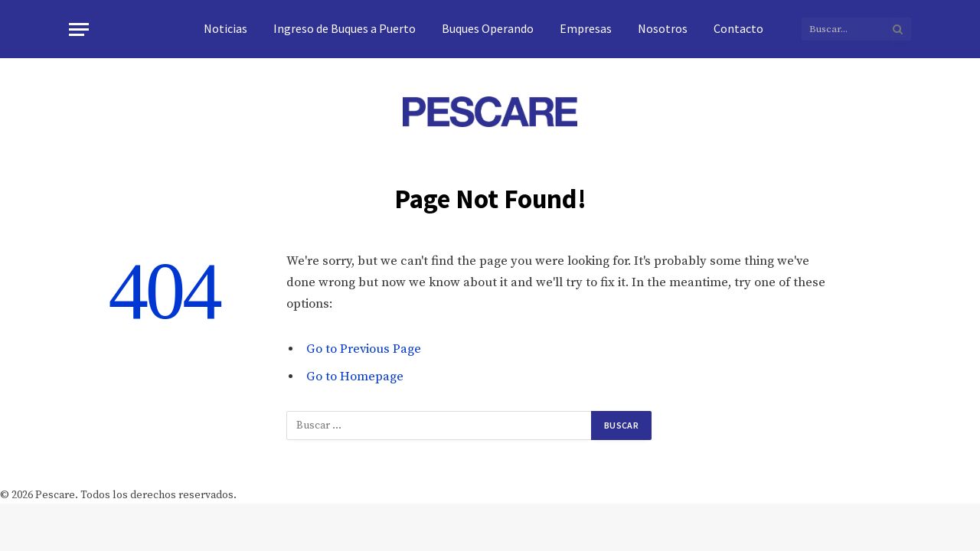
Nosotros (663, 28)
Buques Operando (488, 28)
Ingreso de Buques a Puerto (345, 28)
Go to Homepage (355, 377)
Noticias (225, 28)
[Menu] (79, 29)
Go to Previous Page (364, 349)
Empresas (586, 28)
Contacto (738, 28)
